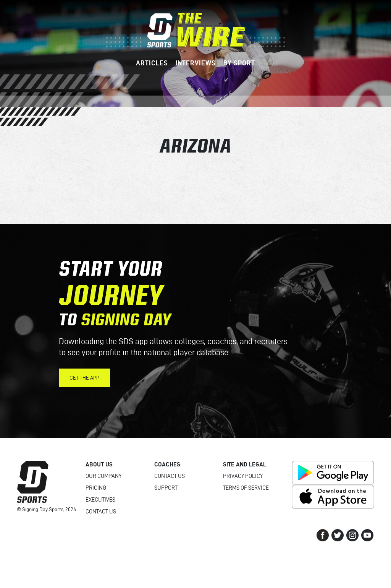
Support (166, 488)
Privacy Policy (243, 476)
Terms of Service (246, 488)
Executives (100, 500)
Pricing (96, 488)
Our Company (103, 476)
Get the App (84, 378)
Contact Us (101, 512)
